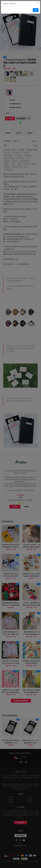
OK (36, 10)
